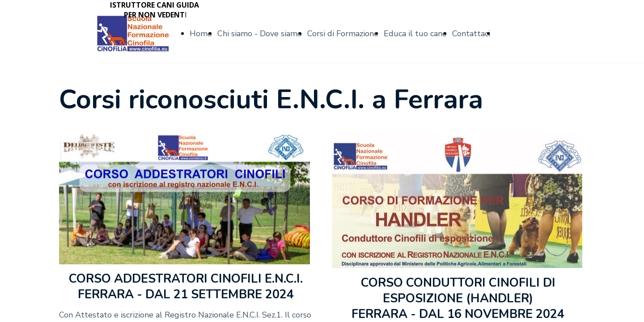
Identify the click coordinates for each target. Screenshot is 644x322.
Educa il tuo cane (415, 34)
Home (201, 34)
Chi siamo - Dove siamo (260, 34)
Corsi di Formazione (343, 34)
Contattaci (471, 34)
